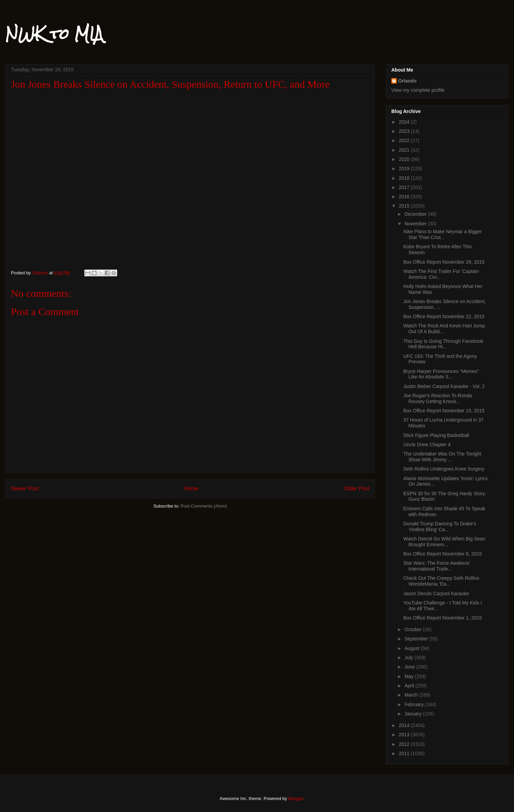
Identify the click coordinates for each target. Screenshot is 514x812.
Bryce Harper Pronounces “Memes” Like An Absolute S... (441, 374)
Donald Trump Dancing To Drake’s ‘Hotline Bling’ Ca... (440, 527)
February (415, 704)
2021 (405, 150)
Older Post (357, 489)
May (409, 676)
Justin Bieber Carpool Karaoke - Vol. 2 (444, 386)
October (414, 629)
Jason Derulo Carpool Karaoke (436, 594)
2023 (405, 131)
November (416, 224)
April (410, 686)
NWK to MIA (54, 34)
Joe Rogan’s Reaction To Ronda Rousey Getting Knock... (438, 398)
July (409, 658)
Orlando (407, 81)
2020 (405, 159)
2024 (405, 122)
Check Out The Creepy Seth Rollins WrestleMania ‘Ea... (441, 581)
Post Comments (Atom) (204, 506)
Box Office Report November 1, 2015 (443, 618)
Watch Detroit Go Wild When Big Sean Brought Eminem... (444, 542)
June (410, 667)
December (416, 214)
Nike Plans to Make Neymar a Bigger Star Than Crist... (443, 234)
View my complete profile (418, 90)
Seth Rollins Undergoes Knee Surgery (444, 469)
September (417, 639)
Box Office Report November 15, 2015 (444, 411)
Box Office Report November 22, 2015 (444, 316)
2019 (405, 168)
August (412, 648)
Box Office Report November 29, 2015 (444, 262)
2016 (405, 197)
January (414, 714)
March (412, 695)
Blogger (296, 798)
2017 (405, 187)
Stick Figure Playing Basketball (436, 435)
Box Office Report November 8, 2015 (443, 554)
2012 (405, 744)
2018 (405, 178)
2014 (405, 725)
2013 (405, 735)
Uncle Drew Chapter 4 (427, 445)
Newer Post (25, 489)
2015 (405, 206)
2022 (405, 140)
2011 (405, 753)
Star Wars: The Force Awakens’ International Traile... (437, 566)
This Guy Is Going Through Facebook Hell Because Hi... (443, 344)
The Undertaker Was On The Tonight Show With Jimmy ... (442, 457)
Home (192, 489)
